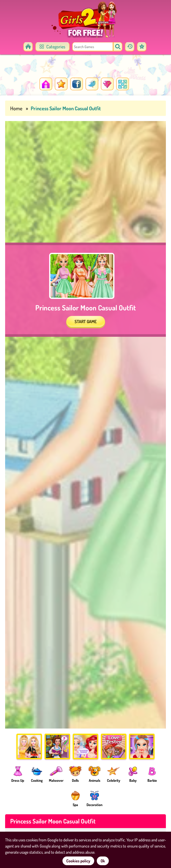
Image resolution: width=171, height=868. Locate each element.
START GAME (85, 321)
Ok (103, 861)
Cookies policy (78, 861)
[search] (118, 47)
